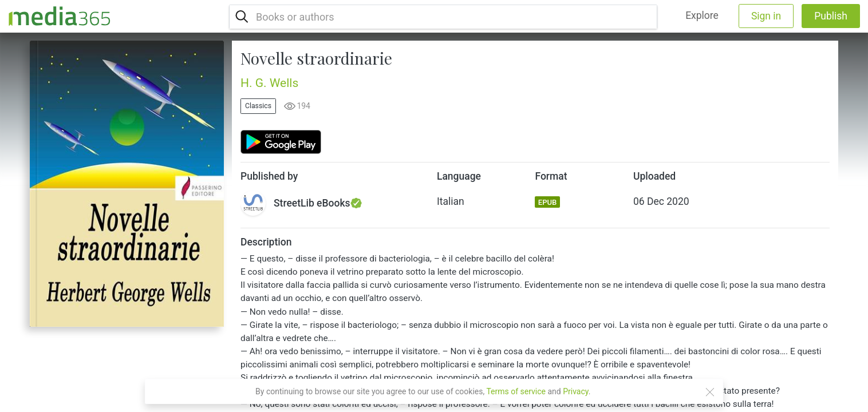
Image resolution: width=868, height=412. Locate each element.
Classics (258, 106)
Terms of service (516, 391)
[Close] (710, 392)
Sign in (766, 16)
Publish (831, 16)
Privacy (576, 391)
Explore (702, 15)
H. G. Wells (269, 83)
